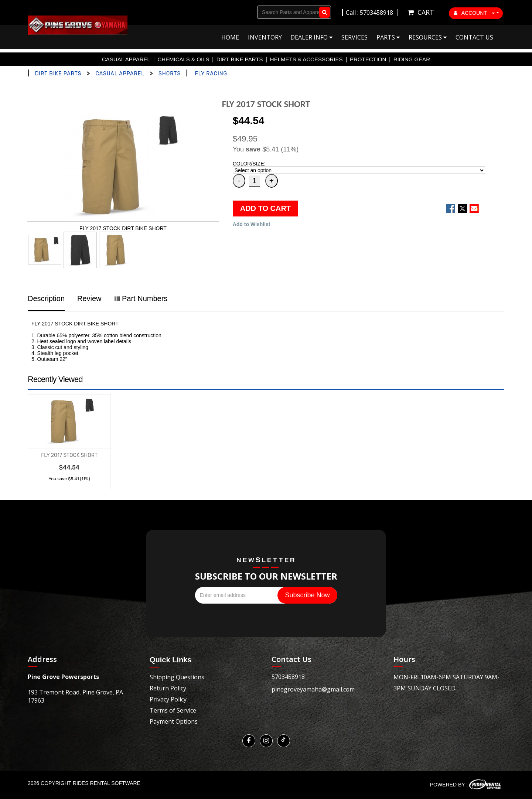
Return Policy (168, 688)
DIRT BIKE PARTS (240, 59)
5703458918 (288, 677)
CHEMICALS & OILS (183, 59)
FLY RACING (211, 74)
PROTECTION (368, 59)
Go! (323, 12)
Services (354, 37)
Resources (428, 37)
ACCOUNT (474, 13)
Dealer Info (311, 37)
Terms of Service (173, 710)
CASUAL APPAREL (126, 59)
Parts (388, 37)
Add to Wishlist (252, 224)
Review (89, 298)
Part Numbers (141, 298)
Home (230, 37)
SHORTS (170, 74)
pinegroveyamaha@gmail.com (313, 689)
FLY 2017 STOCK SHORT (69, 455)
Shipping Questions (177, 677)
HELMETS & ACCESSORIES (306, 59)
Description (46, 298)
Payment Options (174, 721)
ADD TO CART (265, 208)
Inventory (265, 37)
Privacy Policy (168, 699)
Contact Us (474, 37)
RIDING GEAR (412, 59)
